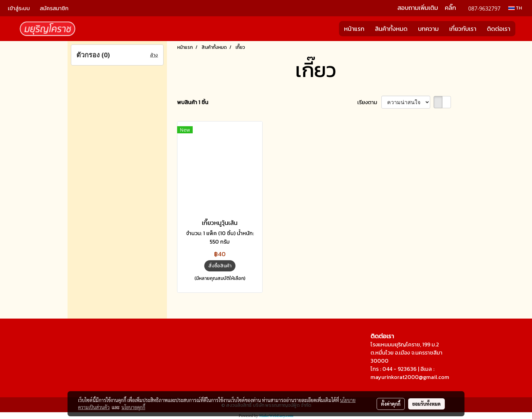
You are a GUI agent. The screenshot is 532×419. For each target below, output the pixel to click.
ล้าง (154, 55)
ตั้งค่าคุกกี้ (391, 404)
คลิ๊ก (450, 8)
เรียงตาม (369, 102)
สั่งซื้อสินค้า (220, 266)
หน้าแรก (354, 29)
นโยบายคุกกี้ (133, 407)
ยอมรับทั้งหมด (426, 404)
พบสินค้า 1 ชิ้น (193, 102)
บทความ (428, 29)
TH (515, 8)
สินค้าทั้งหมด (391, 29)
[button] (521, 29)
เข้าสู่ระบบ (19, 8)
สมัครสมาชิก (54, 8)
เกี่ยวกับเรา (463, 29)
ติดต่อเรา (499, 29)
